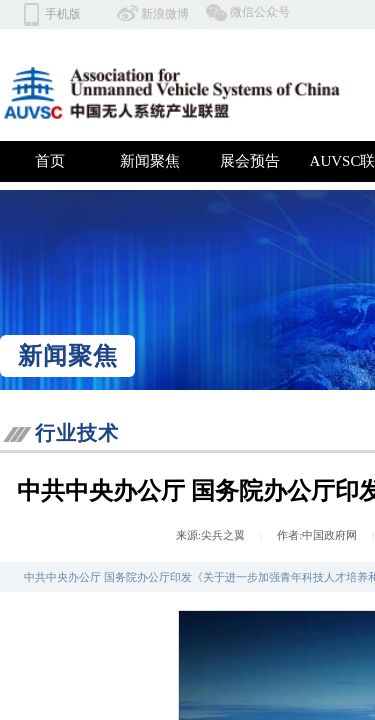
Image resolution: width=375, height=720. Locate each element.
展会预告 (250, 161)
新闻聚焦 (150, 161)
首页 (50, 161)
